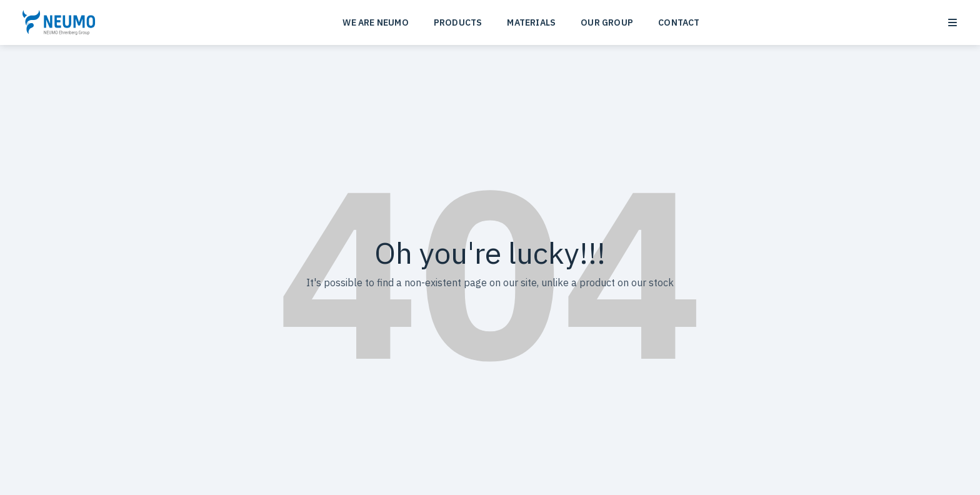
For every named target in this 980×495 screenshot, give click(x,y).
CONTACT (679, 22)
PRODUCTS (458, 22)
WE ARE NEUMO (375, 22)
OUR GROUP (607, 22)
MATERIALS (531, 22)
